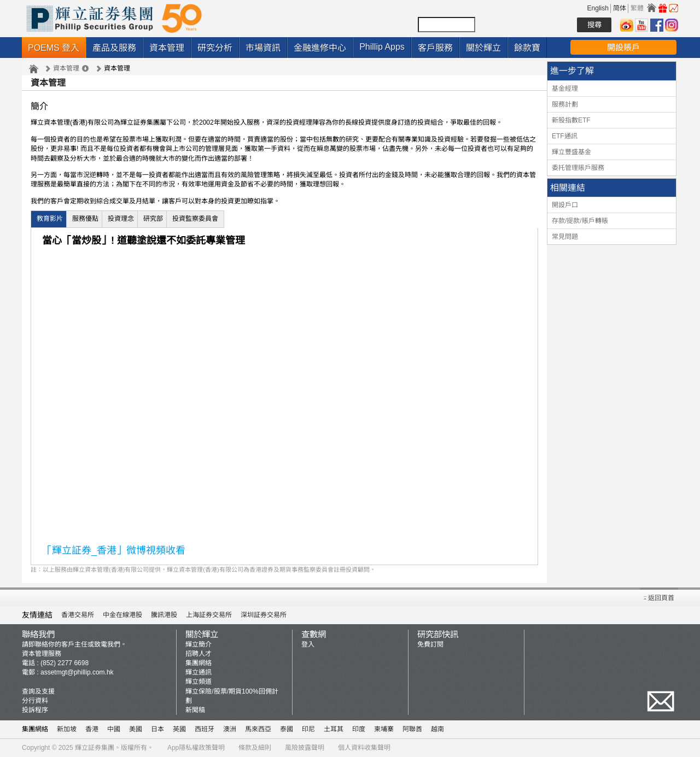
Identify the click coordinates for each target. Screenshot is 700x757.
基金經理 (565, 89)
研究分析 (215, 48)
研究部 (153, 219)
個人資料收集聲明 (364, 748)
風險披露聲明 (305, 748)
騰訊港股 (164, 615)
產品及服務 (114, 48)
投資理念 (121, 219)
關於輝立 (483, 48)
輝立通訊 (199, 672)
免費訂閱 (430, 644)
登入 (308, 644)
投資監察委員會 (195, 219)
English (598, 8)
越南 (437, 729)
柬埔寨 (384, 729)
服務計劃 (565, 104)
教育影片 (50, 219)
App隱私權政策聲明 (196, 748)
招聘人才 (199, 654)
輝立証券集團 (95, 748)
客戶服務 (435, 48)
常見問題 (565, 237)
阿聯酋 (412, 729)
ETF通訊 (565, 136)
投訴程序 (35, 710)
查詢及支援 (38, 691)
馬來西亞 (258, 729)
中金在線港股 (122, 615)
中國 (114, 729)
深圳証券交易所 (264, 615)
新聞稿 (195, 710)
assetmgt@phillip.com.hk (77, 672)
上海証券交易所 (209, 615)
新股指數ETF (571, 120)
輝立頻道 (199, 682)
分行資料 (35, 701)
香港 (92, 729)
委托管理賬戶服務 (578, 168)
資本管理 (167, 48)
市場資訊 (263, 48)
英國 (179, 729)
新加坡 (67, 729)
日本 (157, 729)
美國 (136, 729)
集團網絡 (199, 663)
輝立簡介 (199, 644)
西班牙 (205, 729)
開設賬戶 (623, 47)
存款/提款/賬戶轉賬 (580, 221)
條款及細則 (255, 748)
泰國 (287, 729)
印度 (359, 729)
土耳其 (334, 729)
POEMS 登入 (54, 48)
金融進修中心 (320, 48)
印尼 (308, 729)
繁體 (637, 8)
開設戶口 (565, 205)
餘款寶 (527, 48)
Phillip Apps (382, 47)
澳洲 (230, 729)
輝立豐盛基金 (571, 152)
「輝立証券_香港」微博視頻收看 (114, 550)
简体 (620, 8)
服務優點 (85, 219)
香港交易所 (78, 615)
